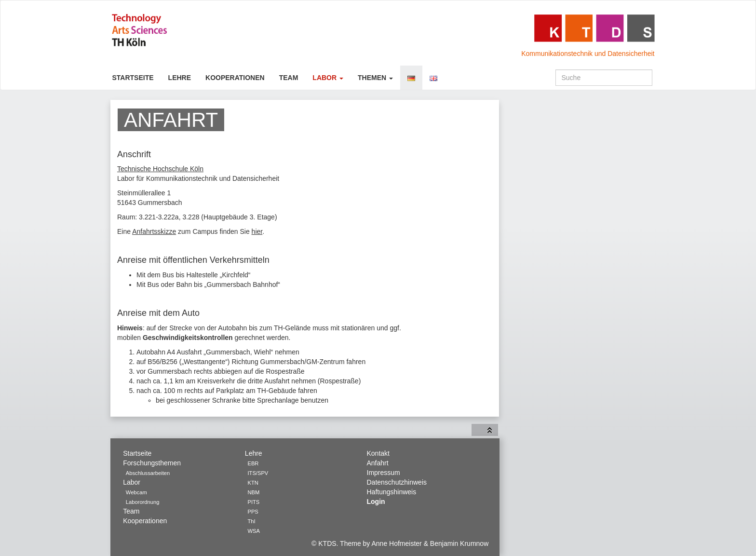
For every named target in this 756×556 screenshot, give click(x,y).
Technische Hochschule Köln (160, 169)
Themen (375, 78)
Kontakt (378, 453)
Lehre (180, 78)
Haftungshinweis (392, 492)
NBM (253, 492)
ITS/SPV (258, 473)
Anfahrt (378, 463)
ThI (251, 521)
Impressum (384, 473)
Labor (328, 78)
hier (257, 231)
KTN (253, 483)
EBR (253, 463)
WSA (253, 531)
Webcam (136, 492)
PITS (253, 502)
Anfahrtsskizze (154, 231)
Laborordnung (143, 502)
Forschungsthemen (152, 463)
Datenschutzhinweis (397, 482)
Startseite (133, 78)
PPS (253, 512)
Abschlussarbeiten (148, 473)
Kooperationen (235, 78)
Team (289, 78)
